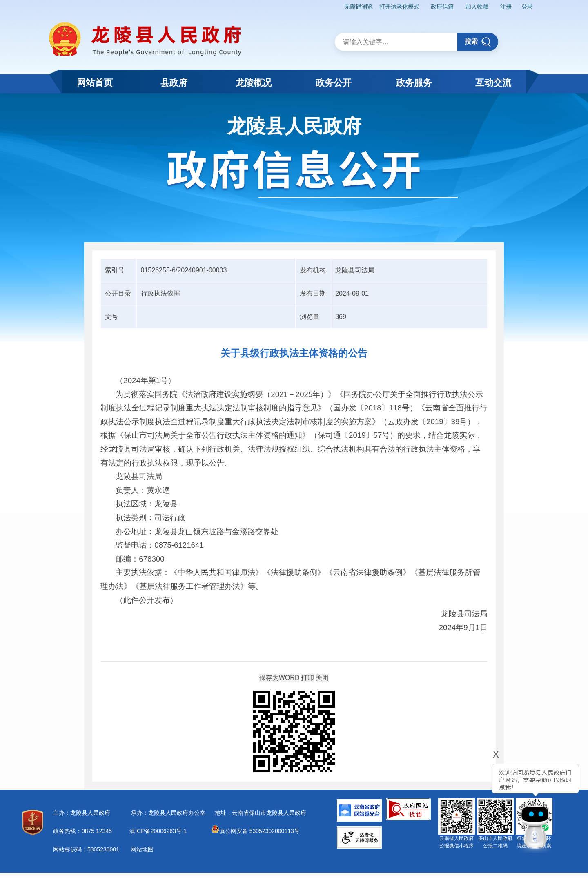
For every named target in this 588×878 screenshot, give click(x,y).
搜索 (478, 42)
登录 (527, 7)
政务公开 (334, 83)
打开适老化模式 (399, 7)
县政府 (174, 83)
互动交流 (493, 83)
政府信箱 (442, 7)
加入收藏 (477, 7)
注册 (506, 7)
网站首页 (95, 83)
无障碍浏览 (359, 7)
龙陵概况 (254, 83)
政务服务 (414, 83)
